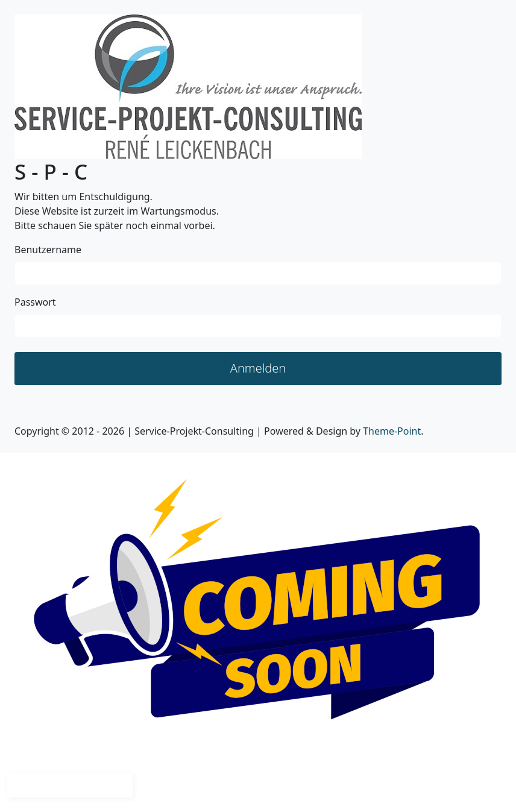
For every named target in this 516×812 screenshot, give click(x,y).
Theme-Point (392, 431)
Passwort (35, 302)
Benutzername (48, 250)
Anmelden (258, 368)
